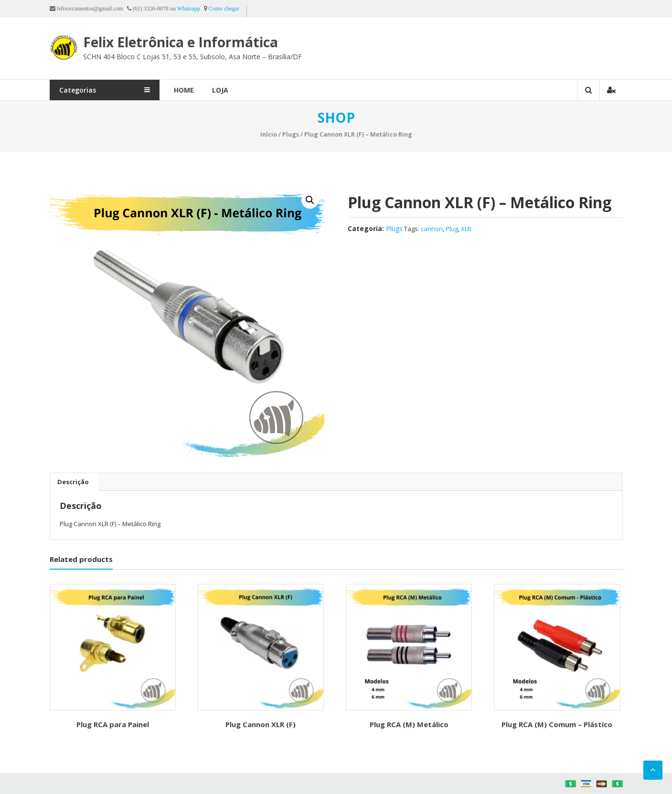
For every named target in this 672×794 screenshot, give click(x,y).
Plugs (291, 134)
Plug (452, 229)
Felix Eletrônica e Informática (181, 42)
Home (184, 90)
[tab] (73, 482)
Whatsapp (189, 9)
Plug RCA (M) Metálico (409, 724)
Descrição (73, 482)
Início (269, 134)
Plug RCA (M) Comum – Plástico (557, 724)
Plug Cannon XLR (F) (261, 724)
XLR (466, 229)
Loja (220, 90)
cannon (432, 229)
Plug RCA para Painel (113, 724)
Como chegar (224, 9)
